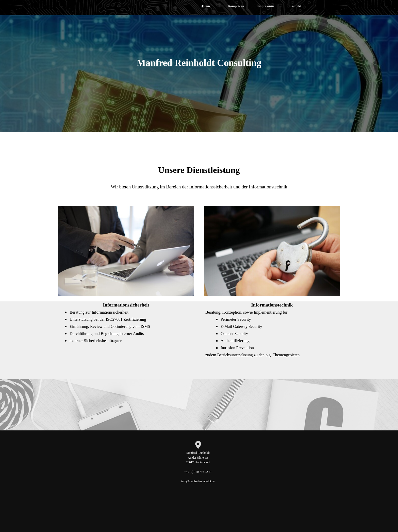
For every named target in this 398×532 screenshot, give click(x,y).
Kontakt (295, 6)
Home (206, 6)
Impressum (266, 6)
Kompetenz (236, 6)
